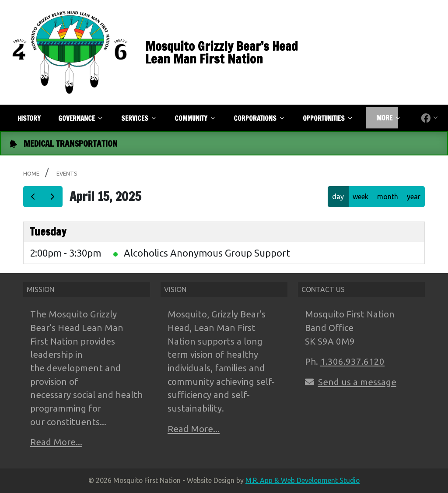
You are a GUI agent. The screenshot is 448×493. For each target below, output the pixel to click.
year (414, 197)
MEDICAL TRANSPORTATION (70, 143)
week (360, 197)
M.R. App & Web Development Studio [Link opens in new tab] (303, 480)
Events (67, 173)
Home (31, 173)
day (338, 197)
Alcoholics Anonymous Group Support (207, 253)
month (388, 197)
